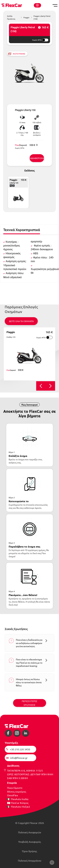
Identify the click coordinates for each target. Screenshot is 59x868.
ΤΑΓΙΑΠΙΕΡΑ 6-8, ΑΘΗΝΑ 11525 (25, 770)
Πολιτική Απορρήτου (30, 860)
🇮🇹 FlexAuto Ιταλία (18, 799)
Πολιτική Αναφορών (30, 832)
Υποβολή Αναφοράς (30, 842)
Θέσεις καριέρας (17, 791)
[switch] (45, 40)
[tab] (22, 231)
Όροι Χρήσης (29, 851)
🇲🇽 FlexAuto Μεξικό (18, 807)
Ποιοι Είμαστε (15, 788)
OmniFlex (13, 795)
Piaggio (11, 332)
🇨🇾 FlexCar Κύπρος (18, 803)
